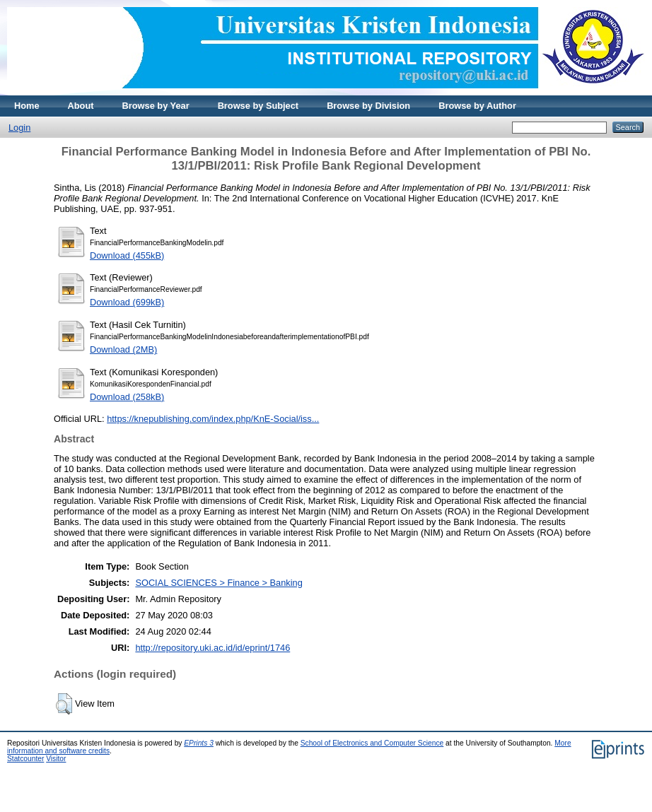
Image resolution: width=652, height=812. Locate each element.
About (81, 106)
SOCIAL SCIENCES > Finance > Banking (219, 583)
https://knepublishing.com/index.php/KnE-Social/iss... (213, 419)
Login (19, 128)
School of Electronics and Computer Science (372, 743)
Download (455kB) (127, 255)
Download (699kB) (127, 302)
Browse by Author (477, 106)
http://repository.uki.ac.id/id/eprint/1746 (213, 648)
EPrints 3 (199, 743)
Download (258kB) (127, 397)
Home (27, 106)
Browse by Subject (258, 106)
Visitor (56, 759)
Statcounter (25, 759)
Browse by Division (368, 106)
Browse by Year (156, 106)
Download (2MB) (123, 349)
